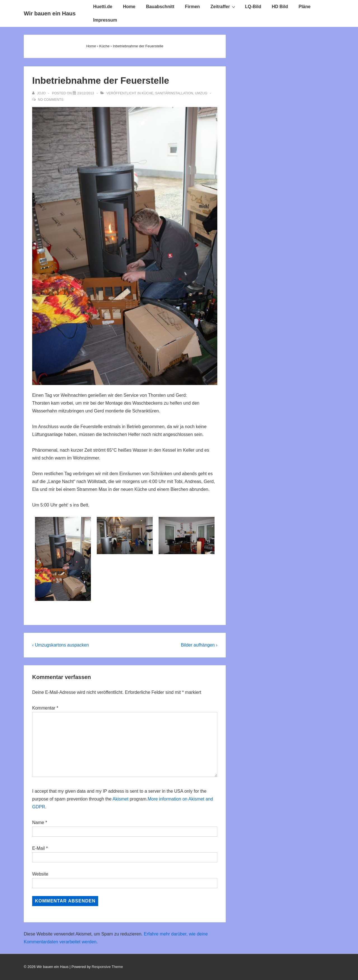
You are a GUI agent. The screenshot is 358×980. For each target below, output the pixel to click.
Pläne (305, 7)
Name (38, 823)
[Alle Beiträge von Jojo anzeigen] (39, 93)
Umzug (201, 93)
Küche (147, 93)
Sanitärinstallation (174, 93)
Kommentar (45, 708)
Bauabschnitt (160, 7)
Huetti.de (103, 7)
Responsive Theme (107, 967)
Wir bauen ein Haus (50, 13)
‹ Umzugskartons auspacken (61, 645)
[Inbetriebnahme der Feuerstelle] (86, 93)
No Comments (50, 100)
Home (129, 7)
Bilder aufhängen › (199, 645)
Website (40, 874)
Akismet (120, 799)
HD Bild (280, 7)
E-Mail (38, 848)
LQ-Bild (253, 7)
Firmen (192, 7)
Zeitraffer (224, 6)
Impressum (105, 20)
